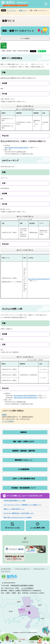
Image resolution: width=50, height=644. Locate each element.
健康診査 (24, 432)
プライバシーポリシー (22, 569)
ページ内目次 (25, 38)
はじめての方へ (6, 569)
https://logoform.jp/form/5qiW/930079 (25, 396)
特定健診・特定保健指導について (24, 488)
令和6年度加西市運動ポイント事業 (14, 500)
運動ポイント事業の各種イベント (14, 509)
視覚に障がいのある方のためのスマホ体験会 (18, 517)
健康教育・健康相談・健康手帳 (24, 451)
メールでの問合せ (8, 421)
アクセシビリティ (39, 569)
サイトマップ (6, 571)
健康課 (4, 415)
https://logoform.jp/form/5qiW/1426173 (26, 398)
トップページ (12, 10)
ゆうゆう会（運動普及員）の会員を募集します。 (19, 513)
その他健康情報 (24, 469)
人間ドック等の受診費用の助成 (24, 479)
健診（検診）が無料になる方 (24, 442)
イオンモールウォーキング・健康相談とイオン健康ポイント (23, 505)
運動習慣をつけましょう (24, 460)
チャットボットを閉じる (47, 627)
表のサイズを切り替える (25, 106)
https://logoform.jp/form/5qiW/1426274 (16, 148)
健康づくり (23, 10)
